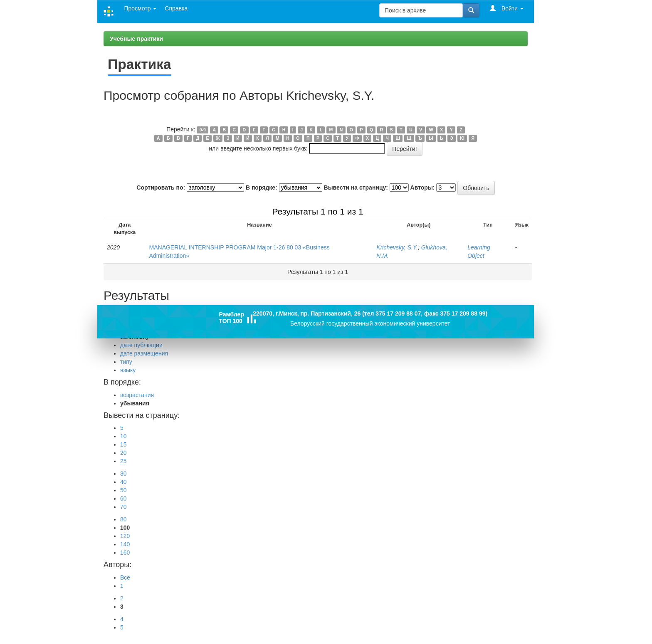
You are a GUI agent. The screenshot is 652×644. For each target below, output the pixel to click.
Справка (176, 8)
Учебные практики (136, 39)
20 (123, 453)
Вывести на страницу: (356, 188)
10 (123, 436)
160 (125, 553)
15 (123, 444)
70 (123, 507)
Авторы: (423, 188)
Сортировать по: (161, 188)
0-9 (203, 130)
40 (123, 482)
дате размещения (144, 353)
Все (125, 577)
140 (125, 544)
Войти (507, 8)
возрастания (137, 395)
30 (123, 474)
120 (125, 536)
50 (123, 490)
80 (123, 519)
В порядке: (262, 188)
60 (123, 498)
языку (128, 370)
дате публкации (141, 345)
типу (126, 362)
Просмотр (140, 8)
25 (123, 461)
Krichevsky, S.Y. (397, 247)
